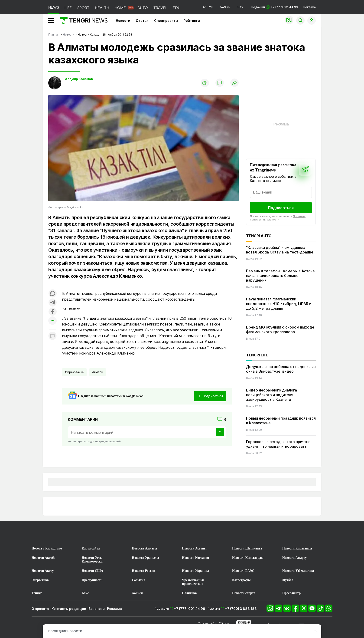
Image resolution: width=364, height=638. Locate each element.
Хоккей (137, 593)
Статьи (142, 21)
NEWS (54, 7)
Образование (74, 372)
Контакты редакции (69, 609)
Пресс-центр (291, 593)
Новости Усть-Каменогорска (92, 560)
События (139, 580)
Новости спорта (244, 593)
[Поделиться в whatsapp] (52, 294)
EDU (177, 8)
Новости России (143, 571)
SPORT (83, 8)
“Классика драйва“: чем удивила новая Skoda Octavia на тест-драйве (280, 250)
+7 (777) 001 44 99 (190, 609)
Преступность (92, 580)
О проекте (40, 609)
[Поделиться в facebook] (52, 312)
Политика (189, 593)
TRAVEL (160, 8)
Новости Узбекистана (298, 571)
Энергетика (40, 580)
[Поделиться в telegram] (52, 303)
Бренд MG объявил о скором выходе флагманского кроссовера (280, 329)
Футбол (288, 580)
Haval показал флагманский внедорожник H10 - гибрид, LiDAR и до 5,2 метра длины (279, 304)
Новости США (92, 571)
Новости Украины (195, 571)
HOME (120, 8)
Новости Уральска (145, 558)
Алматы (98, 372)
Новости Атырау (294, 558)
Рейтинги (192, 21)
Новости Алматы (145, 548)
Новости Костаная (195, 558)
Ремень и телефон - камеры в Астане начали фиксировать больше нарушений (280, 276)
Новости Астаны (194, 548)
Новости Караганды (297, 548)
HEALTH (102, 8)
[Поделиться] (234, 83)
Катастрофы (241, 580)
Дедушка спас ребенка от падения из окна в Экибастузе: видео (281, 369)
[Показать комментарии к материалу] (52, 336)
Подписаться (281, 208)
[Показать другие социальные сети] (52, 321)
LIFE (68, 8)
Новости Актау (43, 571)
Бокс (85, 593)
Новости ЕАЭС (243, 571)
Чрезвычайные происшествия (193, 582)
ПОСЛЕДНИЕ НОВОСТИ (65, 631)
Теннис (37, 593)
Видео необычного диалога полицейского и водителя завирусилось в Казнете (271, 395)
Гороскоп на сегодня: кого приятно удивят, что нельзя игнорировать (278, 444)
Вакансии (97, 609)
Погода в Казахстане (47, 548)
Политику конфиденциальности (278, 218)
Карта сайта (91, 548)
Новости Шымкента (247, 548)
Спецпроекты (166, 21)
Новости (123, 21)
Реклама (310, 7)
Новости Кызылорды (248, 558)
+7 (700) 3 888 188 (241, 609)
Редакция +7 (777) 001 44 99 (275, 7)
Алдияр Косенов (79, 79)
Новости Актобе (43, 558)
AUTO (143, 8)
